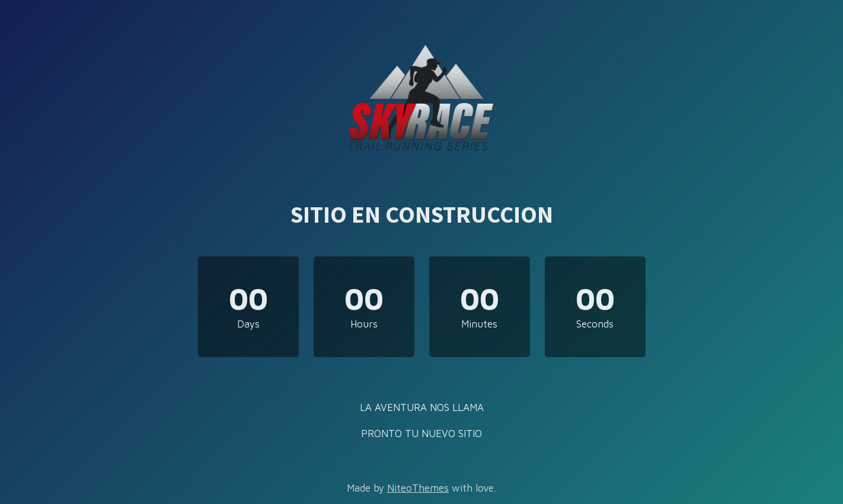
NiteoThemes (418, 488)
